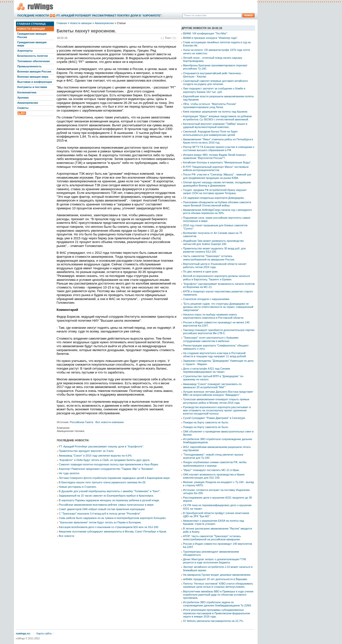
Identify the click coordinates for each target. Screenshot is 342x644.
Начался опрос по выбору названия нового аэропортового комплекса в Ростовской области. (214, 316)
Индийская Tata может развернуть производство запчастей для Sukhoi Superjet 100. (213, 242)
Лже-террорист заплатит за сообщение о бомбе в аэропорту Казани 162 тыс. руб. (214, 90)
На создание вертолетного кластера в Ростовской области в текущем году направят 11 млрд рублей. (215, 355)
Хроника (23, 98)
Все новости (67, 536)
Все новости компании (110, 422)
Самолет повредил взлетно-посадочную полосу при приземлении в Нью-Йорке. (109, 464)
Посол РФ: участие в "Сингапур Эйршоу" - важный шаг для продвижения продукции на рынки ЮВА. (217, 176)
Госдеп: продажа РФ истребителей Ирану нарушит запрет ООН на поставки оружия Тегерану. (215, 192)
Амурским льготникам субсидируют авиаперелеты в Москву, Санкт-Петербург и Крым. (113, 531)
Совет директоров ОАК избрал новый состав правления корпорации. (102, 509)
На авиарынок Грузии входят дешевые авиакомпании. (217, 575)
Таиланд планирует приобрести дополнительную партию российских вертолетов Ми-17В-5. (219, 332)
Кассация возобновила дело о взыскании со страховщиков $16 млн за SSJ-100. (109, 527)
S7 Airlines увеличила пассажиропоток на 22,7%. (213, 621)
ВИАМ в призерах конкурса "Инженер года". (211, 38)
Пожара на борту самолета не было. (206, 422)
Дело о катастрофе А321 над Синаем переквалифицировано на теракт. (207, 370)
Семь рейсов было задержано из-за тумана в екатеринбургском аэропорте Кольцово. (113, 518)
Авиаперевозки (28, 103)
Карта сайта (44, 633)
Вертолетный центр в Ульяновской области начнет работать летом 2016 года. (215, 265)
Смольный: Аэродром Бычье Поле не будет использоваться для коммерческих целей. (211, 133)
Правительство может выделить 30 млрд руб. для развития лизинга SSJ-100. (214, 250)
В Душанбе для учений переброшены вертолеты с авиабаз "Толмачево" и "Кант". (110, 491)
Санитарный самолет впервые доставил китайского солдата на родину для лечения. (216, 82)
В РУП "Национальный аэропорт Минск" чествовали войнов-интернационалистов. (216, 168)
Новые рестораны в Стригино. (78, 487)
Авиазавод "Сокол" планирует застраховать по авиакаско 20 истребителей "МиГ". (212, 386)
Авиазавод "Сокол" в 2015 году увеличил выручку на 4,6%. (96, 456)
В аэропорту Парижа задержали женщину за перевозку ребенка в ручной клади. (109, 500)
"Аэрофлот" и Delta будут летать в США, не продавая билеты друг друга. (105, 460)
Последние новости (33, 15)
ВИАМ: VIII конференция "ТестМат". (206, 33)
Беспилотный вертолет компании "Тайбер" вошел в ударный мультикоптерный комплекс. (215, 125)
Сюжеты (23, 108)
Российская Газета (82, 422)
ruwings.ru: (23, 633)
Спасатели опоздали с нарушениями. (207, 299)
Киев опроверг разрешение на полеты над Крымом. (216, 112)
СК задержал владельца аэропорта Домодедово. (214, 198)
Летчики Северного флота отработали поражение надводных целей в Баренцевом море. (115, 478)
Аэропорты (25, 51)
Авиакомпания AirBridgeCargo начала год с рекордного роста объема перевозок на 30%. (218, 211)
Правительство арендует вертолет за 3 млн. (87, 451)
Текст (168, 38)
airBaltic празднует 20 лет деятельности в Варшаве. (216, 579)
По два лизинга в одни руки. (201, 272)
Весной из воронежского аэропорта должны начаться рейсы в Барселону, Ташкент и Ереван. (217, 278)
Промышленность (30, 66)
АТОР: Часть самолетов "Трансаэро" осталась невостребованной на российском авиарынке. (212, 538)
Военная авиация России (34, 72)
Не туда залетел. (69, 473)
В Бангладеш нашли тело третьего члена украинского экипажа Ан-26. (103, 482)
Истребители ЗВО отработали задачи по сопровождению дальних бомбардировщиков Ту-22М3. (218, 604)
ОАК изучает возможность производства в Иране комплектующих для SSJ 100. (214, 476)
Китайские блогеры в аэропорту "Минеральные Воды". (217, 162)
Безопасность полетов (33, 56)
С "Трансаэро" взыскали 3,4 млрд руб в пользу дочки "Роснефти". (100, 514)
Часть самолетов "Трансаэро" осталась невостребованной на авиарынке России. (209, 258)
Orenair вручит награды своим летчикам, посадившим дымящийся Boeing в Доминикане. (217, 184)
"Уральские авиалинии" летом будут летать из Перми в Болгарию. (100, 522)
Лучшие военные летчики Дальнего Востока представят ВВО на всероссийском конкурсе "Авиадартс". (218, 393)
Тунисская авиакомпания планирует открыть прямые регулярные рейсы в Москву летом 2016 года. (216, 401)
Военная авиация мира (33, 77)
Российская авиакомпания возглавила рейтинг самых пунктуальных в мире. (107, 505)
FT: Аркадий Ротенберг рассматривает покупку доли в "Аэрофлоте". (109, 15)
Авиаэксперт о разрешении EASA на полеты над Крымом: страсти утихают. (214, 522)
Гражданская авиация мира (32, 44)
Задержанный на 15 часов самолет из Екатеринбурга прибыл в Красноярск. (106, 496)
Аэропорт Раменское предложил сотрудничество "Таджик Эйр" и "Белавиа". (107, 469)
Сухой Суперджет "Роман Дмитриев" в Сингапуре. (215, 418)
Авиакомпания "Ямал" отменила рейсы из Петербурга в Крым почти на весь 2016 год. (218, 141)
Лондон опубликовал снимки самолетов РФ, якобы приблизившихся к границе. (215, 464)
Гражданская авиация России (32, 35)
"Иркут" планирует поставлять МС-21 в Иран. (212, 470)
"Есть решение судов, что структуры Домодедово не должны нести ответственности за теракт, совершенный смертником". (218, 307)
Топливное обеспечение (34, 61)
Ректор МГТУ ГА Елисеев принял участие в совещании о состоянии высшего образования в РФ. (219, 149)
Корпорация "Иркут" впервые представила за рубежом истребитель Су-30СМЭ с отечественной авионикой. (217, 118)
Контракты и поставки (32, 87)
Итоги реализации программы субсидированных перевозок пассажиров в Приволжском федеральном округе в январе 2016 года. (217, 613)
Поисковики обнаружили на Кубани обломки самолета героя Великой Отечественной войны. (217, 204)
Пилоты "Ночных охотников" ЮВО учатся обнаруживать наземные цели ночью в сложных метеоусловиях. (218, 585)
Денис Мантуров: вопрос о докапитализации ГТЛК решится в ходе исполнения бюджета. (215, 561)
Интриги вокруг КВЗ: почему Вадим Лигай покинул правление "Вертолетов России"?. (215, 156)
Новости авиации (31, 29)
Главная (62, 23)
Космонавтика (27, 92)
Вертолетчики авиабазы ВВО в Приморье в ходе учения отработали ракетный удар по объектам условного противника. (218, 595)
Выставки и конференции (35, 82)
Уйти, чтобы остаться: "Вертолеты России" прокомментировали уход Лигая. (210, 106)
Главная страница (32, 24)
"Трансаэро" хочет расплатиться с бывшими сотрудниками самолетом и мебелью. (211, 339)
